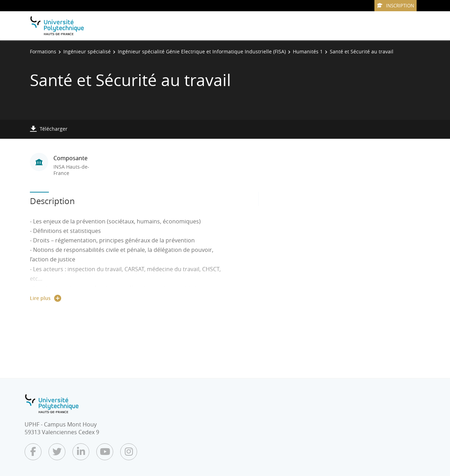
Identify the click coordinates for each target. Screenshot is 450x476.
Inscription (396, 6)
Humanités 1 (308, 51)
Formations (43, 51)
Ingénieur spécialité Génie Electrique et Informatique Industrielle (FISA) (202, 51)
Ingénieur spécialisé (87, 51)
